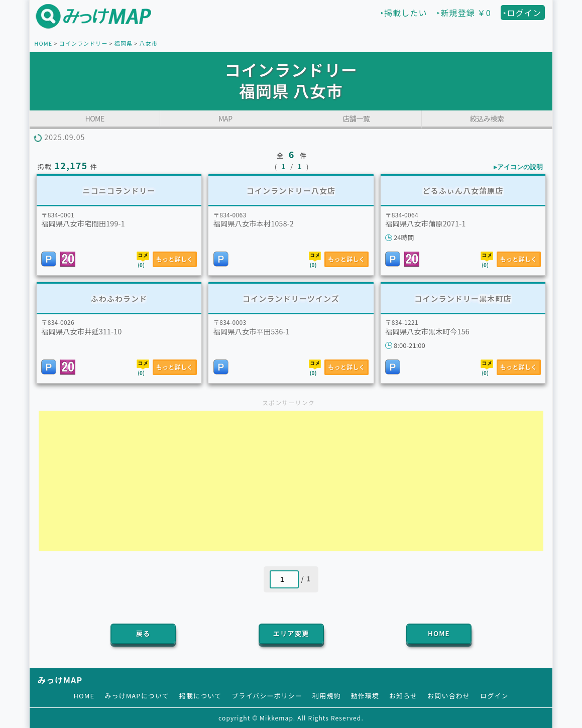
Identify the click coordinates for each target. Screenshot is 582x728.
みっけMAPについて (137, 696)
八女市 (148, 43)
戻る (143, 633)
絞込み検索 (487, 118)
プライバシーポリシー (267, 696)
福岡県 (124, 43)
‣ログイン (522, 13)
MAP (225, 118)
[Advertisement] (291, 481)
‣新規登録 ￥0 (464, 13)
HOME (43, 43)
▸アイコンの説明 (518, 167)
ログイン (494, 696)
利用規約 (326, 696)
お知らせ (403, 696)
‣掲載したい (404, 13)
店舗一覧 (356, 118)
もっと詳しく (175, 259)
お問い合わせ (449, 696)
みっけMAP (60, 680)
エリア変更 (291, 633)
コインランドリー (84, 43)
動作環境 (365, 696)
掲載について (200, 696)
